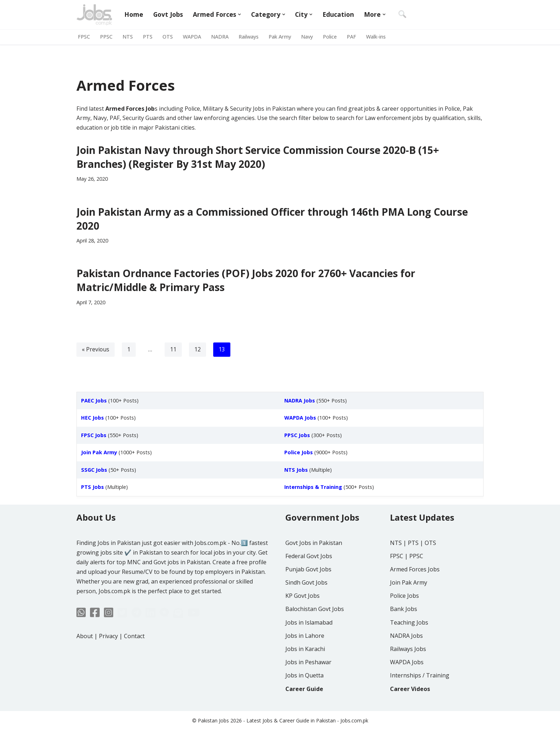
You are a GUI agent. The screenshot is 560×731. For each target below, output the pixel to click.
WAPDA (192, 37)
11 (174, 350)
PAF (354, 37)
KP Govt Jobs (302, 616)
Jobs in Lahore (305, 656)
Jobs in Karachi (305, 669)
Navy (309, 37)
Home (134, 15)
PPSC (106, 37)
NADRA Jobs (406, 656)
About (85, 656)
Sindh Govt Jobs (306, 602)
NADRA (220, 37)
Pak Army (281, 37)
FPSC (84, 37)
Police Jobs (404, 616)
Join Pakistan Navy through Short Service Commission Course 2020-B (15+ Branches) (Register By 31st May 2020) (258, 157)
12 (198, 350)
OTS (168, 37)
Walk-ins (379, 37)
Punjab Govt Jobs (308, 589)
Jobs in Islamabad (309, 642)
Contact (134, 656)
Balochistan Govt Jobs (315, 629)
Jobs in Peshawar (308, 682)
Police (332, 37)
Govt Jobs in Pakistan (314, 563)
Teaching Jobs (409, 642)
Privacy (108, 656)
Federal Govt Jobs (309, 576)
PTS (148, 37)
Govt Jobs (168, 15)
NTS (128, 37)
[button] (240, 14)
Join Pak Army (409, 602)
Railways (249, 37)
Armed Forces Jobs (415, 589)
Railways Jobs (408, 669)
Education (339, 15)
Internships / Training (420, 696)
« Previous (96, 350)
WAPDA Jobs (407, 682)
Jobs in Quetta (304, 696)
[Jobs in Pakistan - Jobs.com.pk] (94, 15)
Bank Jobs (404, 629)
